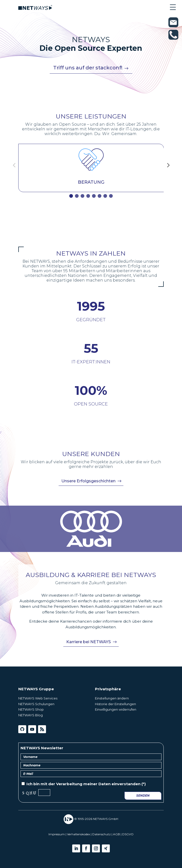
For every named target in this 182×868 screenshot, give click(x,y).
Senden (143, 796)
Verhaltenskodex (79, 834)
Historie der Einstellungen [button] (115, 704)
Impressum (57, 834)
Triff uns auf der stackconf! (88, 68)
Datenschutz (102, 834)
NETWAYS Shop (31, 709)
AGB (116, 834)
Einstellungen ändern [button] (112, 698)
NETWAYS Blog (31, 715)
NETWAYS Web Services (38, 698)
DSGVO (128, 834)
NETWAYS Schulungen (36, 704)
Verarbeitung (69, 784)
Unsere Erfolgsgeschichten (88, 481)
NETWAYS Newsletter (42, 748)
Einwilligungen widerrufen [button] (116, 709)
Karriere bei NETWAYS (89, 642)
